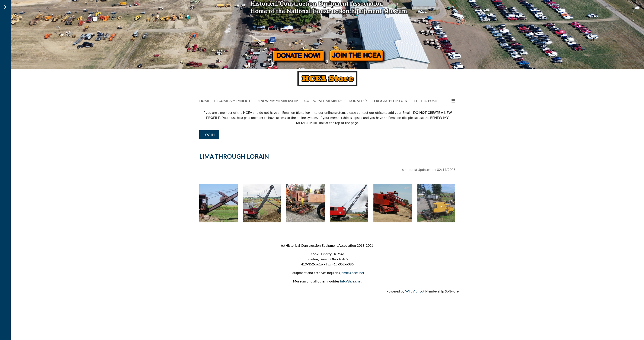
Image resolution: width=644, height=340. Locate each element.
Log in (209, 135)
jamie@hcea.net (353, 273)
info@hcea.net (351, 281)
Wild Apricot (415, 291)
